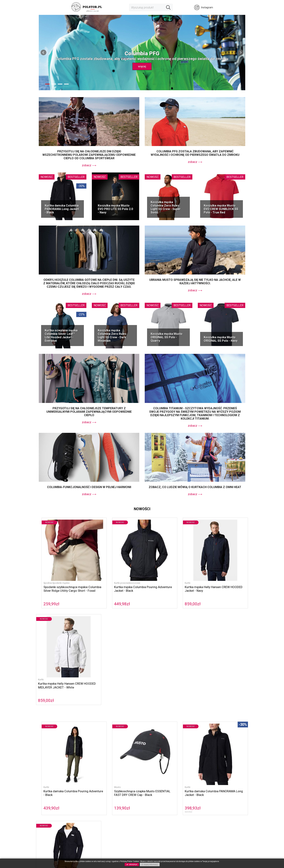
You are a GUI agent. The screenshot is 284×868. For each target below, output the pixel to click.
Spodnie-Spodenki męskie (52, 571)
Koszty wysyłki (153, 803)
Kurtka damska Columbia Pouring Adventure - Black (61, 672)
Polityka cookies (119, 799)
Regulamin (151, 795)
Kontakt (114, 803)
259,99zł (46, 592)
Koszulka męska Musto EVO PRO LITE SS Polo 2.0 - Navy (115, 209)
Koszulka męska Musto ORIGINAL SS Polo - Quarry (167, 337)
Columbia (67, 720)
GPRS (113, 811)
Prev (43, 53)
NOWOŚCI (80, 819)
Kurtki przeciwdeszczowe (105, 571)
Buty (77, 811)
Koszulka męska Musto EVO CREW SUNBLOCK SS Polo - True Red (221, 209)
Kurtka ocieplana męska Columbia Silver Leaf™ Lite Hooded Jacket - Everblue (61, 336)
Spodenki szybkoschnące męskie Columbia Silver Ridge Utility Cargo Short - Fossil (62, 579)
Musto (94, 666)
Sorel (78, 720)
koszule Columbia (203, 724)
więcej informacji (150, 864)
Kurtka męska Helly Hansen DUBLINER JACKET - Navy (216, 672)
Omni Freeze (48, 731)
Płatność (150, 799)
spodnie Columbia (227, 724)
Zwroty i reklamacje (156, 807)
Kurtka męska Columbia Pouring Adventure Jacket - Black (114, 577)
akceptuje (132, 864)
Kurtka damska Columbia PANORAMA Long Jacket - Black (62, 209)
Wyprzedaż (81, 823)
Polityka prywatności (122, 807)
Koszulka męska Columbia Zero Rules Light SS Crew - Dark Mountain (112, 336)
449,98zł (99, 592)
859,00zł (152, 592)
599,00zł (205, 688)
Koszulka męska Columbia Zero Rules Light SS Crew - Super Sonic (166, 207)
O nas (113, 795)
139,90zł (99, 688)
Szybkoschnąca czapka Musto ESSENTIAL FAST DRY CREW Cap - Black (115, 674)
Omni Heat (228, 727)
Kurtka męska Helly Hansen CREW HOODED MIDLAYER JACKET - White (221, 579)
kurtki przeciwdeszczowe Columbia (68, 724)
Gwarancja (151, 811)
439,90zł (46, 688)
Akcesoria (80, 815)
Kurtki (147, 571)
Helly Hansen (118, 720)
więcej (142, 66)
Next (241, 53)
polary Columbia (153, 724)
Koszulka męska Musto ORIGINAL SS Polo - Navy (221, 339)
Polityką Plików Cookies (130, 861)
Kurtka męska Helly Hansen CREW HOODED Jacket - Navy (168, 577)
